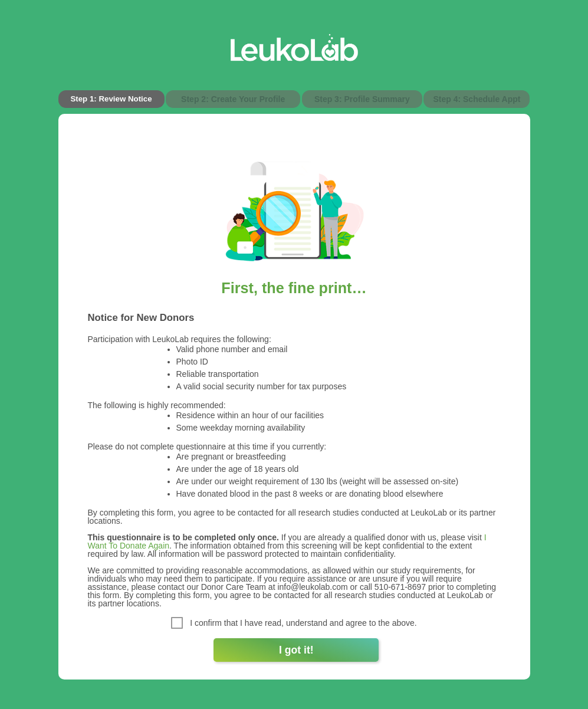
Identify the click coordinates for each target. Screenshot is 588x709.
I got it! (296, 650)
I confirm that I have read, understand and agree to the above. (294, 623)
